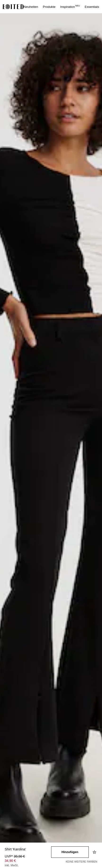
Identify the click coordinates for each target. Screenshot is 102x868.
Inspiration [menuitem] (70, 7)
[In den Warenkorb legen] (70, 852)
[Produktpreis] (28, 861)
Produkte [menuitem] (49, 7)
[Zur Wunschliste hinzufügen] (95, 852)
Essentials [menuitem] (92, 7)
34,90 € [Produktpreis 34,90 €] (10, 861)
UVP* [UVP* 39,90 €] (15, 856)
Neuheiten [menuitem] (31, 7)
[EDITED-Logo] (13, 7)
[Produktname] (28, 850)
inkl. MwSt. (12, 865)
